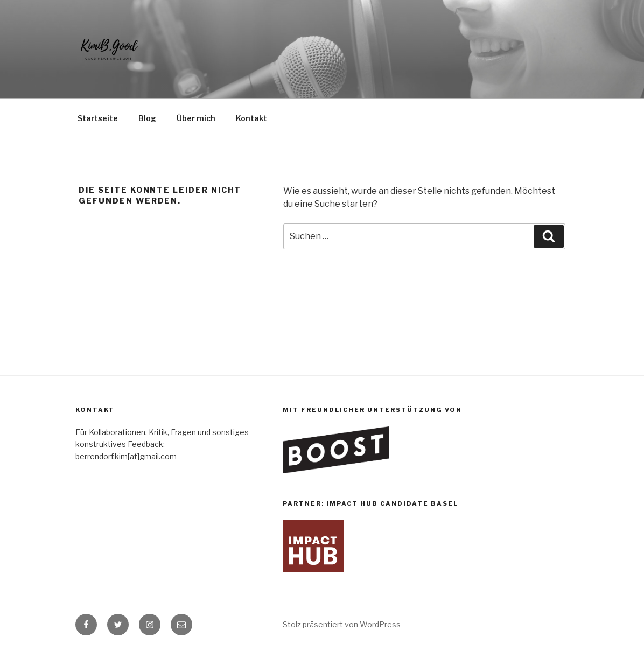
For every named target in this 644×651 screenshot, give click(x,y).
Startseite (98, 118)
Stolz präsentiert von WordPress (342, 624)
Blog (147, 118)
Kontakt (251, 118)
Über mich (196, 118)
